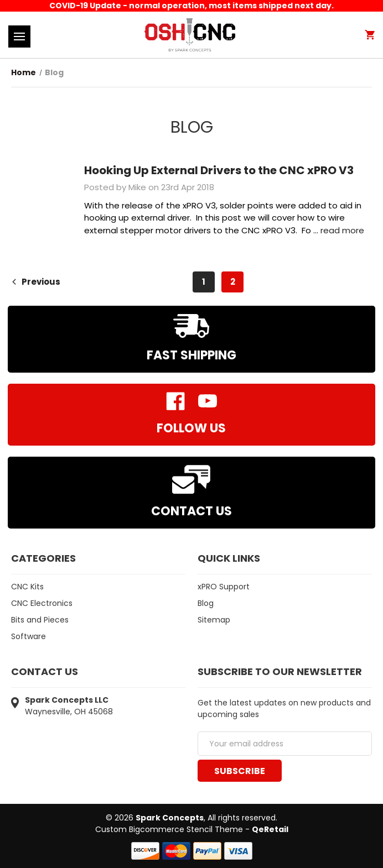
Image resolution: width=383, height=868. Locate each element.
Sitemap (214, 620)
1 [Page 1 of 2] (204, 282)
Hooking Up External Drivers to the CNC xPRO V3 (219, 170)
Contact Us (191, 511)
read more (342, 230)
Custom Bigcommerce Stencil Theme (169, 829)
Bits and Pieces (40, 620)
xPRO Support (224, 587)
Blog (206, 603)
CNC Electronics (42, 603)
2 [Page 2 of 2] (233, 282)
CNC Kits (27, 587)
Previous (36, 282)
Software (29, 636)
